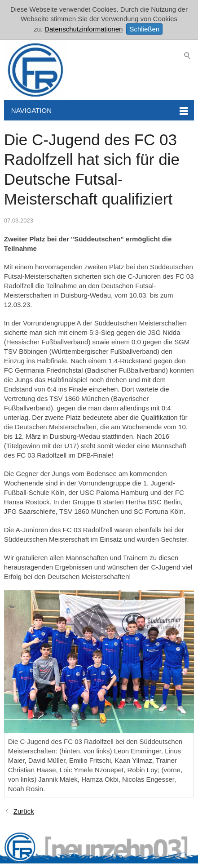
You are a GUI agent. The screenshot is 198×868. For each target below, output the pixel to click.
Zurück (24, 811)
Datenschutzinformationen (84, 29)
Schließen (144, 29)
